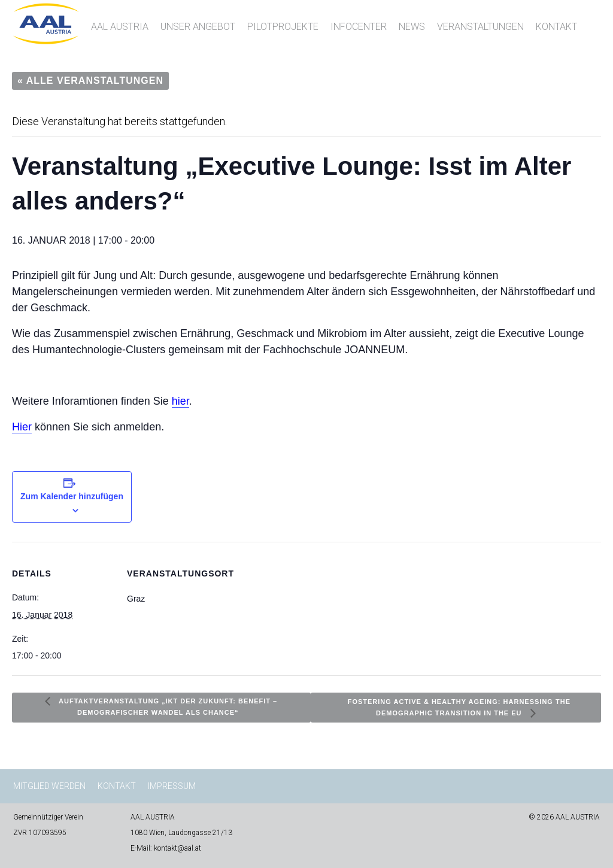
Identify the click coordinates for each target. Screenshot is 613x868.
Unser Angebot (198, 27)
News (412, 27)
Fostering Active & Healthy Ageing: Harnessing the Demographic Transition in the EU (459, 707)
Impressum (172, 786)
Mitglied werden (49, 786)
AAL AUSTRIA (120, 27)
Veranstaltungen (480, 27)
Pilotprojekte (283, 27)
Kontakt (556, 27)
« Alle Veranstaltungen (90, 81)
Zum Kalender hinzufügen (72, 496)
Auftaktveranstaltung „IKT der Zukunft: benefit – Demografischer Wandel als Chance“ (167, 707)
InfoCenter (359, 27)
